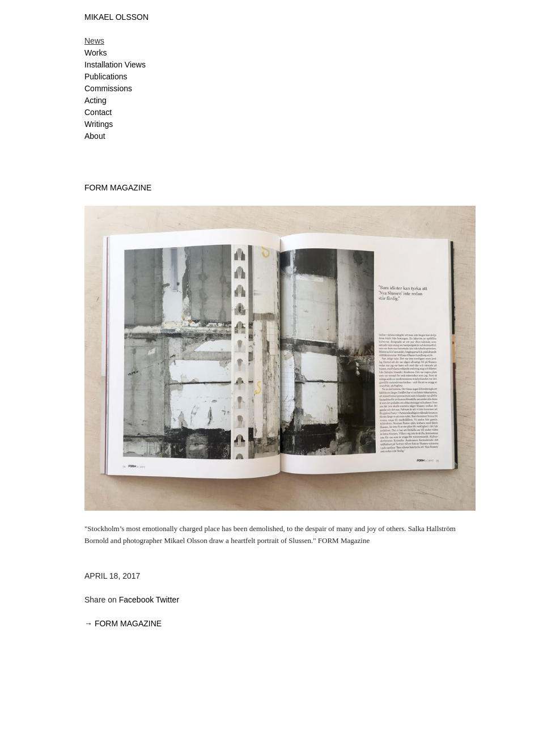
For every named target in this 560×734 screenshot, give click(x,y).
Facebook (136, 600)
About (95, 136)
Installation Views (115, 65)
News (94, 41)
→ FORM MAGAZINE (123, 623)
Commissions (108, 88)
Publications (106, 77)
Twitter (167, 600)
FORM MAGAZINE (118, 188)
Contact (98, 112)
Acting (96, 100)
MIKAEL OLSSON (116, 17)
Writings (99, 124)
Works (96, 53)
